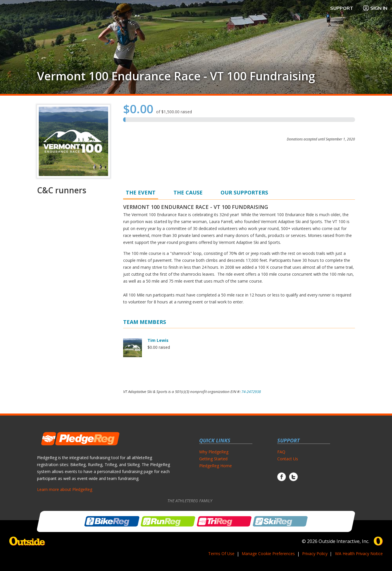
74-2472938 (251, 392)
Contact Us (288, 459)
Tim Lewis (158, 340)
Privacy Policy (315, 554)
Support (342, 8)
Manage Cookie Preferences (268, 554)
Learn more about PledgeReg (65, 489)
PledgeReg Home (216, 466)
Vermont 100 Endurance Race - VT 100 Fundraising (176, 76)
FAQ (281, 452)
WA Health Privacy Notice (359, 554)
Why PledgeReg (214, 452)
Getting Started (213, 459)
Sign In (375, 8)
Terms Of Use (221, 554)
